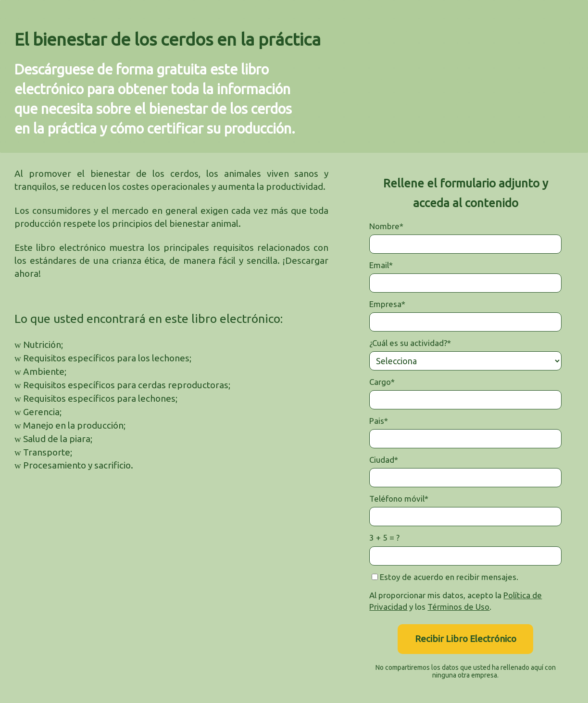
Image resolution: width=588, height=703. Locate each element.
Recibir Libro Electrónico (466, 639)
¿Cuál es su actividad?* (410, 343)
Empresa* (387, 304)
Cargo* (382, 382)
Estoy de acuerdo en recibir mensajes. (445, 577)
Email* (381, 265)
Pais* (379, 421)
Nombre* (386, 226)
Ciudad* (384, 460)
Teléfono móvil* (399, 499)
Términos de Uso (458, 607)
